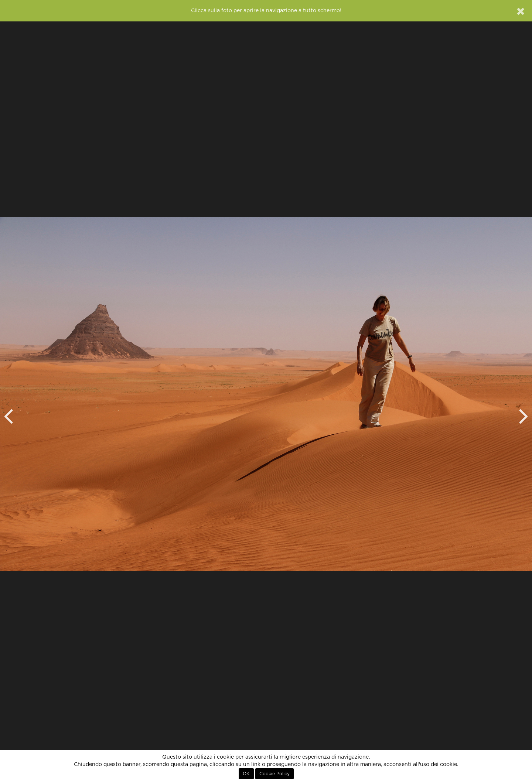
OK (246, 774)
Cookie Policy (274, 774)
